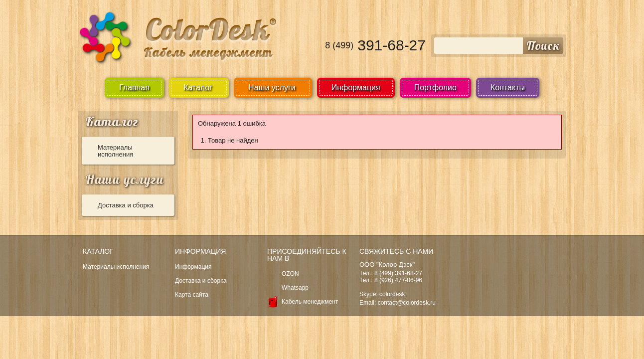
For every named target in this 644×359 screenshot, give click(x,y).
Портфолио (435, 88)
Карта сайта (192, 295)
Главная (134, 88)
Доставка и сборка (126, 205)
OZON (290, 274)
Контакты (508, 88)
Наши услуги (125, 179)
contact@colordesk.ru (407, 303)
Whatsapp (295, 288)
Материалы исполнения (115, 151)
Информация (356, 88)
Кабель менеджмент (310, 302)
